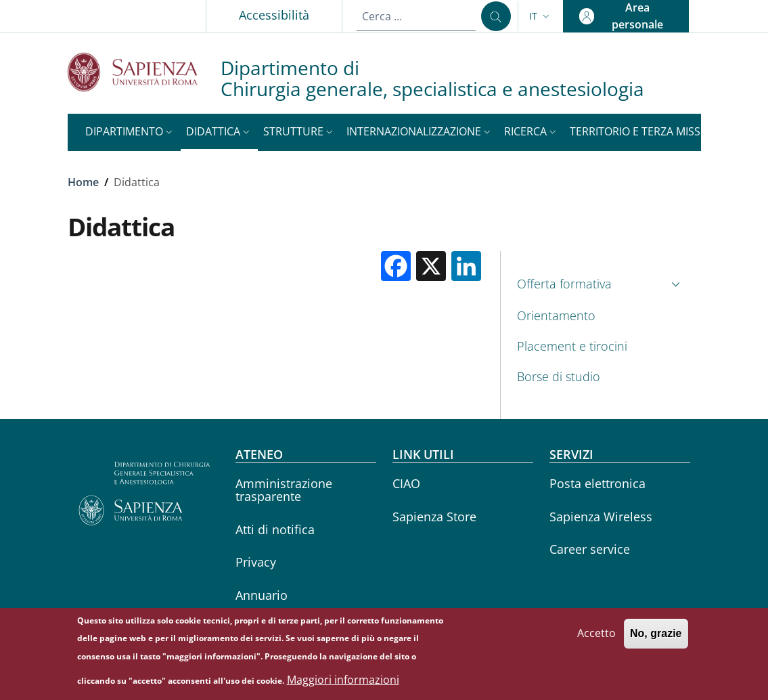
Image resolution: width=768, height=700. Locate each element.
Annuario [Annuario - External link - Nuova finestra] (262, 595)
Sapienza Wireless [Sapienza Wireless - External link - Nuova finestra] (601, 517)
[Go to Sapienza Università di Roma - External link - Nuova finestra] (144, 72)
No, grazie (656, 639)
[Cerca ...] (496, 16)
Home (83, 182)
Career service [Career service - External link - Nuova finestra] (590, 549)
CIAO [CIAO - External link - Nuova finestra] (406, 483)
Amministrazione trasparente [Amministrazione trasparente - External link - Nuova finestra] (284, 490)
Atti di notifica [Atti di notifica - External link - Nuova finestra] (275, 529)
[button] (541, 16)
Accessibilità (274, 15)
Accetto (596, 639)
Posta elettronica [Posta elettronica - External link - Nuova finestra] (597, 483)
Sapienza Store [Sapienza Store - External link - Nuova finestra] (434, 517)
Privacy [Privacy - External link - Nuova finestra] (256, 562)
